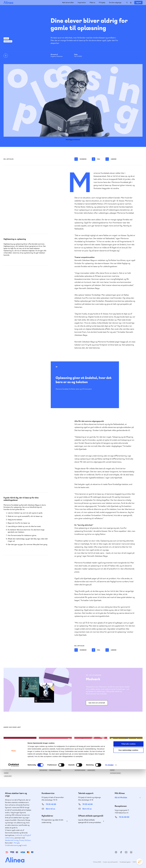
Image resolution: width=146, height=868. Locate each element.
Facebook (80, 159)
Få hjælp (102, 2)
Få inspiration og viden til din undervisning (52, 821)
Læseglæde (8, 41)
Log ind (138, 3)
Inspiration (82, 2)
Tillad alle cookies (128, 843)
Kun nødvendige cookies (128, 849)
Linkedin (111, 159)
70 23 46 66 (88, 804)
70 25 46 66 (51, 804)
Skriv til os (50, 809)
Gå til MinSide (121, 798)
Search (127, 3)
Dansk (6, 38)
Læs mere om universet (97, 703)
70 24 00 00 (124, 817)
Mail (96, 159)
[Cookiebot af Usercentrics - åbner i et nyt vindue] (14, 864)
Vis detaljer (109, 864)
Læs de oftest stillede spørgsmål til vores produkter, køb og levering (90, 821)
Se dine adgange (115, 2)
